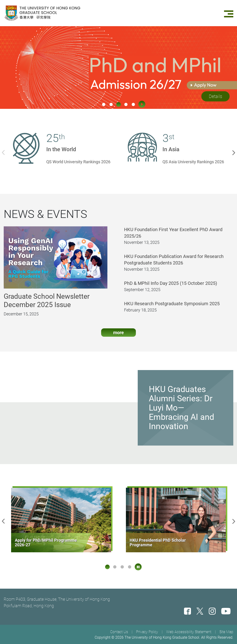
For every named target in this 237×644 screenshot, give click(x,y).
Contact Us (119, 632)
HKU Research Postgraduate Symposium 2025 (172, 307)
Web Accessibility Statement (189, 632)
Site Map (226, 632)
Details (215, 96)
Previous (2, 152)
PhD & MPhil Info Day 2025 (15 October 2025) (171, 287)
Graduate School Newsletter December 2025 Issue (47, 304)
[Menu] (229, 13)
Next (235, 152)
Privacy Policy (147, 632)
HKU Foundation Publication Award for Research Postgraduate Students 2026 (174, 263)
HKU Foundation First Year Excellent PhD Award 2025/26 (173, 236)
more (118, 336)
